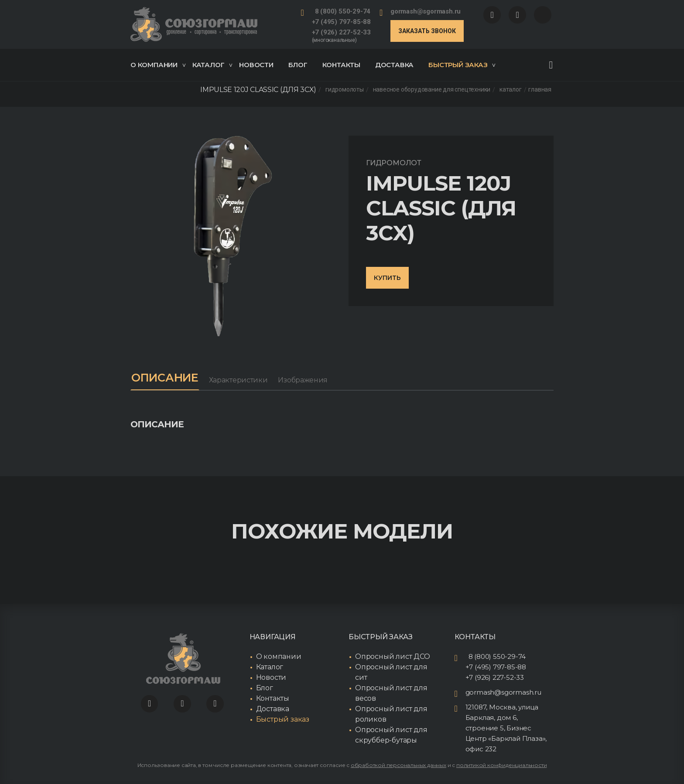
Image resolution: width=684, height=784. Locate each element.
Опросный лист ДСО (393, 656)
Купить (387, 278)
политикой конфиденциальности (501, 765)
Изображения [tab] (307, 380)
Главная (540, 90)
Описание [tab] (167, 378)
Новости (256, 65)
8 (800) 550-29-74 (343, 11)
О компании (158, 65)
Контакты (341, 65)
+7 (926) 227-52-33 (341, 32)
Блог (298, 65)
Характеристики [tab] (242, 380)
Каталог (212, 65)
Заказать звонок (427, 31)
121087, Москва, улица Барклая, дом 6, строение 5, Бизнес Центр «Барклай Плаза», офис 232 (506, 728)
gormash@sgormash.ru (426, 11)
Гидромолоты (345, 90)
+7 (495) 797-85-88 (341, 22)
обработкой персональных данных (398, 765)
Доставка (394, 65)
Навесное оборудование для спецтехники (432, 90)
